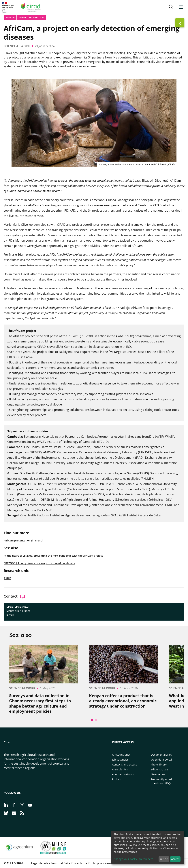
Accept (175, 859)
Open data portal (161, 760)
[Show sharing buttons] (180, 23)
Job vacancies (120, 760)
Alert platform (121, 769)
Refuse (164, 859)
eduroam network (123, 774)
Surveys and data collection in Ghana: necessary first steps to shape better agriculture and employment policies (40, 703)
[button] (171, 7)
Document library (162, 755)
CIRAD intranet (121, 755)
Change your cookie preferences (134, 859)
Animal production (31, 17)
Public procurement (102, 863)
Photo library (159, 764)
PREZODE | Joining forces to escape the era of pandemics (39, 563)
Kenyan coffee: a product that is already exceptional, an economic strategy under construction (123, 701)
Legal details (40, 863)
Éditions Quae (159, 769)
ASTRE (7, 578)
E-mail (10, 615)
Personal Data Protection (68, 863)
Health (10, 17)
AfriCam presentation (17, 540)
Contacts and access (125, 764)
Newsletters (158, 774)
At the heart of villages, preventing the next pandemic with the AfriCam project (53, 556)
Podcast (117, 779)
